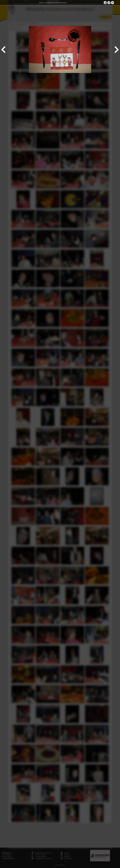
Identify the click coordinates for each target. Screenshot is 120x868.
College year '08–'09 (52, 3)
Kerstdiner (63, 3)
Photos (41, 3)
